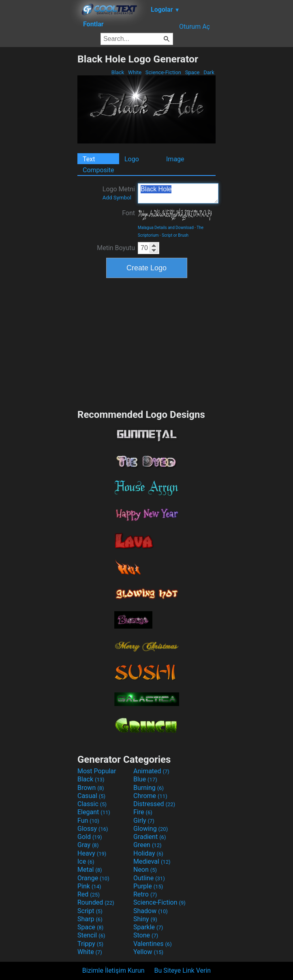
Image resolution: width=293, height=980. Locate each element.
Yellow (148, 952)
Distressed (154, 804)
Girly (144, 821)
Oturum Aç (195, 27)
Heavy (92, 853)
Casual (91, 796)
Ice (86, 861)
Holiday (148, 853)
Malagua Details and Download (166, 228)
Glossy (93, 829)
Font (128, 213)
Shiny (145, 919)
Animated (151, 771)
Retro (145, 894)
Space (192, 72)
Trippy (90, 944)
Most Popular (97, 771)
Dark (209, 72)
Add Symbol (117, 198)
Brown (91, 788)
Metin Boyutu (116, 248)
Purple (148, 886)
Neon (145, 870)
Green (148, 845)
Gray (88, 845)
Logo (132, 159)
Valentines (153, 944)
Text (89, 159)
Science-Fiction (164, 72)
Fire (143, 812)
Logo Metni (119, 193)
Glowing (151, 829)
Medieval (152, 861)
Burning (149, 788)
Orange (93, 878)
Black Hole (178, 193)
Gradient (150, 837)
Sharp (90, 919)
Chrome (150, 796)
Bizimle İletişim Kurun (113, 970)
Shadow (151, 911)
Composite (98, 170)
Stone (146, 935)
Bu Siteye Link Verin (183, 970)
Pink (89, 886)
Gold (90, 837)
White (135, 72)
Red (89, 894)
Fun (88, 821)
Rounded (96, 902)
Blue (145, 779)
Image (175, 159)
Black (118, 72)
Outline (149, 878)
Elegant (94, 812)
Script (90, 911)
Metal (90, 870)
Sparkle (148, 927)
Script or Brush (175, 235)
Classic (92, 804)
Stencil (91, 935)
